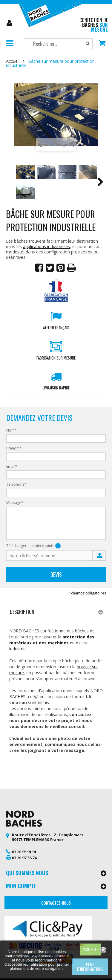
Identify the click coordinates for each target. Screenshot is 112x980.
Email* (12, 467)
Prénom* (14, 448)
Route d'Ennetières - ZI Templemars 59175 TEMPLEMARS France (48, 837)
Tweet (50, 268)
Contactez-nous (56, 903)
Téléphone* (16, 484)
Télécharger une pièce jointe (33, 546)
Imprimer (71, 268)
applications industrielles (46, 246)
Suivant (100, 183)
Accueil (13, 61)
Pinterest (61, 268)
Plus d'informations (90, 966)
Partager (39, 268)
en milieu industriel (52, 643)
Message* (15, 503)
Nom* (11, 430)
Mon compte (10, 23)
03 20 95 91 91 (24, 852)
